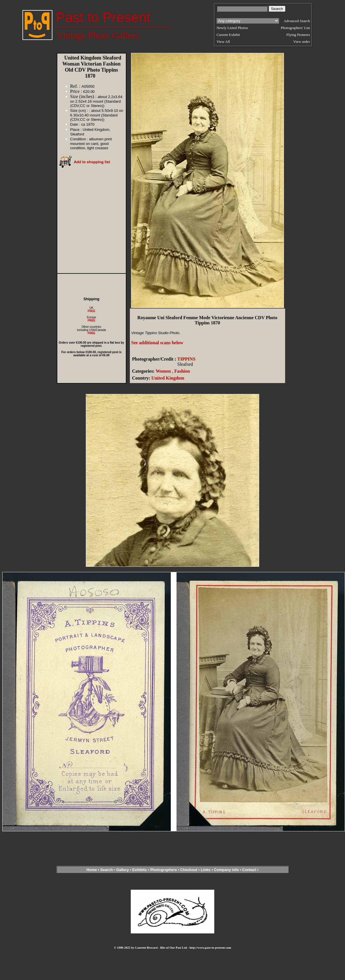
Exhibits (140, 870)
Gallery (122, 870)
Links (206, 870)
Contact (249, 870)
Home (92, 870)
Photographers (164, 870)
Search (106, 870)
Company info (227, 870)
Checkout (189, 870)
